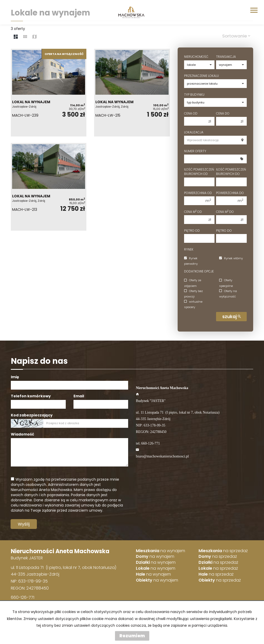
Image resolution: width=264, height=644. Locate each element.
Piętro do (224, 231)
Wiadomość (22, 434)
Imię (15, 377)
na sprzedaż (223, 551)
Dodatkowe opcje (199, 271)
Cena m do (225, 212)
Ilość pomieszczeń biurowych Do (231, 172)
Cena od (191, 113)
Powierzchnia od (198, 193)
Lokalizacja (194, 132)
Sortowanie (236, 36)
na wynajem (160, 551)
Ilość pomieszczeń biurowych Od (199, 172)
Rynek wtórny (231, 258)
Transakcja (226, 57)
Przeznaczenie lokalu (201, 76)
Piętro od (192, 231)
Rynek (189, 249)
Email (79, 396)
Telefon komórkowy (31, 396)
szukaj (232, 317)
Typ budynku (194, 95)
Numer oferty (195, 151)
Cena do (223, 113)
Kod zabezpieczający (32, 415)
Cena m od (193, 212)
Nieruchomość (196, 57)
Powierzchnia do (230, 193)
